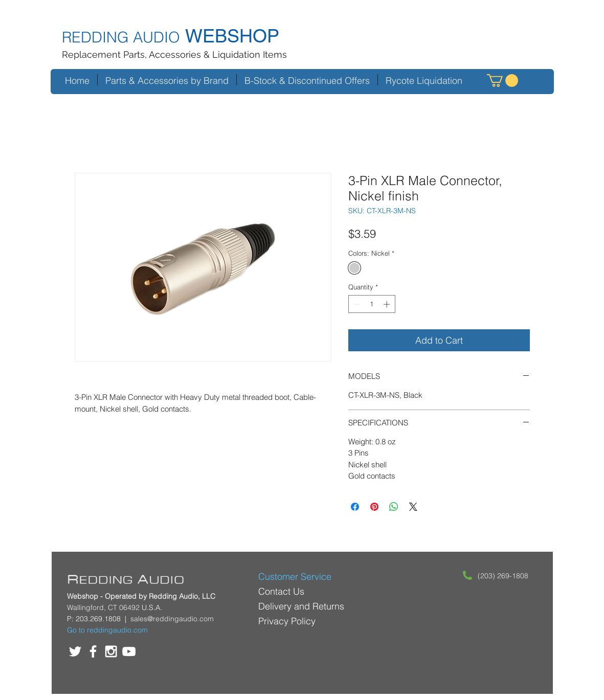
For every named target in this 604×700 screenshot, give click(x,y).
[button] (502, 81)
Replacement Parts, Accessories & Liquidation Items (174, 54)
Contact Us (281, 591)
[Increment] (388, 304)
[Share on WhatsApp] (394, 507)
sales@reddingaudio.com (172, 619)
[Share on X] (413, 507)
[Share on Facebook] (355, 507)
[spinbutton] (372, 304)
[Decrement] (356, 304)
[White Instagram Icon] (111, 651)
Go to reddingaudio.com (107, 630)
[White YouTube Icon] (129, 651)
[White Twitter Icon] (75, 651)
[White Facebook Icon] (93, 651)
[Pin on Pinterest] (374, 507)
